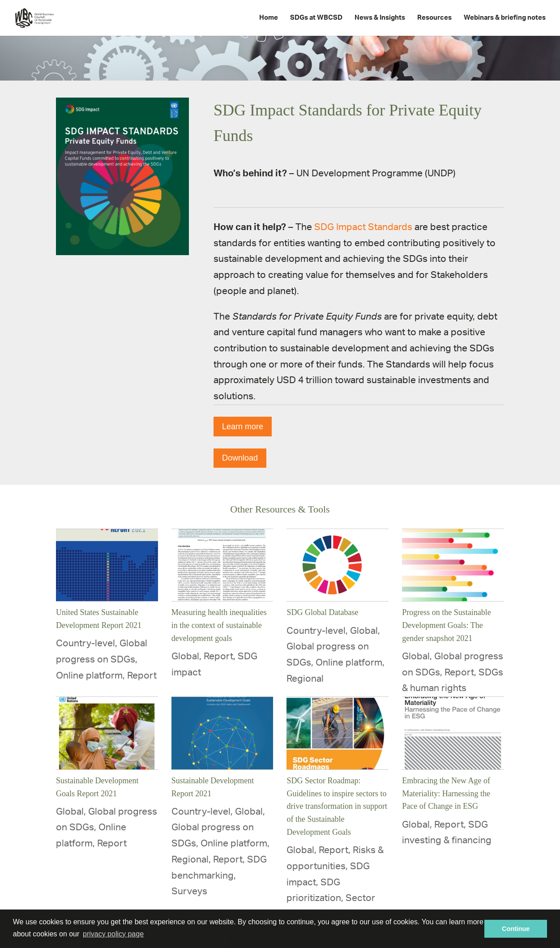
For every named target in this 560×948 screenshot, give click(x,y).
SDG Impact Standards (363, 227)
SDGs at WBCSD (316, 18)
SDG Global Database (322, 612)
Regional (305, 679)
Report (142, 676)
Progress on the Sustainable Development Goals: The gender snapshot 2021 (446, 625)
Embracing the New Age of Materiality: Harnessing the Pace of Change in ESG (446, 794)
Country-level (85, 643)
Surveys (189, 891)
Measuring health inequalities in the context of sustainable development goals (219, 625)
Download (240, 458)
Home (269, 18)
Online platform (89, 676)
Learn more (243, 427)
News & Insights (380, 18)
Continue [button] (516, 929)
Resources (434, 18)
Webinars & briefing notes (505, 18)
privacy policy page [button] (113, 934)
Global (185, 656)
